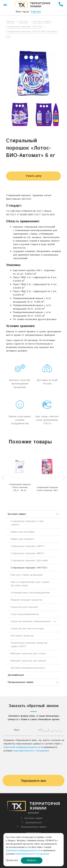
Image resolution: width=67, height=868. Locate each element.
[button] (5, 5)
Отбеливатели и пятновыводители (30, 593)
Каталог (24, 22)
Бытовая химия (42, 22)
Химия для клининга (22, 539)
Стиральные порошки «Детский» (29, 561)
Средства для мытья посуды (27, 629)
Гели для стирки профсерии (27, 575)
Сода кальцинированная (25, 614)
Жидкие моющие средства (26, 600)
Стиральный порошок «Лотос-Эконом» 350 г (47, 489)
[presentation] (34, 765)
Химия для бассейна (23, 532)
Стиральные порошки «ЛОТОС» (25, 27)
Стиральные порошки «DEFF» (28, 546)
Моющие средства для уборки (28, 661)
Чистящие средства (22, 636)
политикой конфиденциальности (22, 747)
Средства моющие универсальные (33, 621)
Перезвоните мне (33, 781)
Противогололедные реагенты (28, 668)
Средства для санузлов (24, 607)
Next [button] (64, 477)
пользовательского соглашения (31, 751)
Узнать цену (33, 176)
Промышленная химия (33, 682)
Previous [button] (3, 477)
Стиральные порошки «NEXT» (28, 553)
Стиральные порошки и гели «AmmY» (27, 523)
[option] (20, 115)
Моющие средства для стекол (28, 654)
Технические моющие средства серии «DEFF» (29, 645)
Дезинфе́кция (16, 675)
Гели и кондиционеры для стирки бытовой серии (30, 584)
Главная (10, 22)
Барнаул (36, 12)
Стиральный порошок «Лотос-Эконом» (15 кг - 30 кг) (20, 487)
